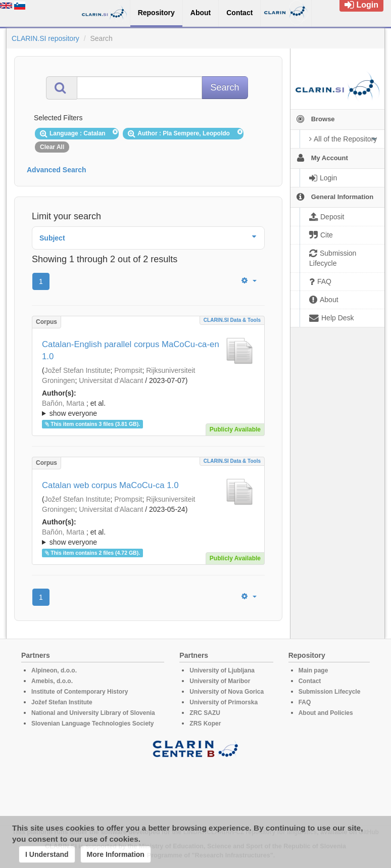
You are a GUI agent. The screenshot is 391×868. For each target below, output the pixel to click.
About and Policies (326, 713)
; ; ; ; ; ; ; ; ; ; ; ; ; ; (148, 408)
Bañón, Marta (63, 403)
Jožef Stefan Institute (78, 370)
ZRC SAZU (205, 713)
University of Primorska (224, 702)
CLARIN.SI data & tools (232, 320)
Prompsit (128, 370)
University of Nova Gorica (227, 692)
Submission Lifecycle (330, 692)
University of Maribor (220, 681)
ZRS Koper (205, 724)
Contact (310, 681)
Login (361, 5)
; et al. (148, 409)
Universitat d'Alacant (111, 380)
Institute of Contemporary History (80, 692)
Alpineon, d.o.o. (54, 670)
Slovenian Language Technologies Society (93, 724)
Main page (313, 670)
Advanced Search (57, 170)
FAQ (305, 702)
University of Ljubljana (222, 670)
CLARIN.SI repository (45, 38)
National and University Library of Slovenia (93, 713)
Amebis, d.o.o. (52, 681)
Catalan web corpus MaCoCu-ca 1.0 (110, 485)
